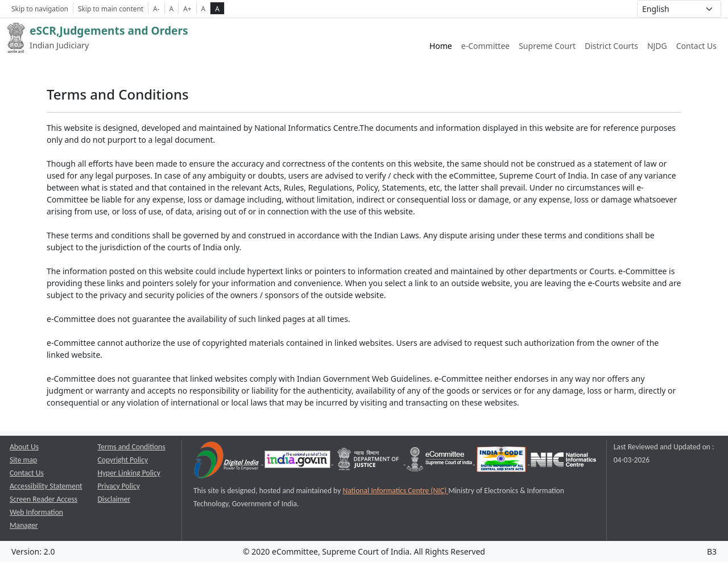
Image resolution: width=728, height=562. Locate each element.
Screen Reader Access (44, 499)
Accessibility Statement (46, 486)
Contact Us (696, 46)
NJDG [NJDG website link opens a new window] (657, 46)
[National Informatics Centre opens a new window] (563, 462)
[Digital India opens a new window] (227, 462)
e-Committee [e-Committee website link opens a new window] (485, 46)
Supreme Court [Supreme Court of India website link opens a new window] (547, 46)
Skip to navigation (40, 9)
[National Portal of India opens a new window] (298, 462)
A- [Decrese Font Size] (156, 9)
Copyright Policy (123, 460)
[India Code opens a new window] (502, 462)
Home (441, 46)
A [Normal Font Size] (172, 9)
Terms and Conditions (132, 447)
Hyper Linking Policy (129, 473)
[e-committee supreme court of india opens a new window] (440, 462)
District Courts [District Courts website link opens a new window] (611, 46)
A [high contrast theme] (217, 9)
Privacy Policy (119, 486)
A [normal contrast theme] (204, 9)
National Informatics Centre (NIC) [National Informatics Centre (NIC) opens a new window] (395, 491)
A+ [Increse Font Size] (187, 9)
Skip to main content (111, 9)
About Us (24, 447)
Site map (23, 460)
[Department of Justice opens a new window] (369, 462)
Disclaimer (114, 499)
